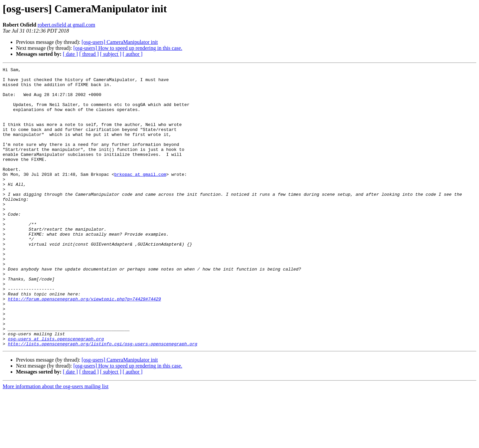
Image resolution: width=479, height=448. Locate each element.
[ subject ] (111, 54)
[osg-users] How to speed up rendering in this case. (128, 48)
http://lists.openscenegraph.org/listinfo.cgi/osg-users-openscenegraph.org (103, 399)
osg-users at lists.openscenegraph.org (56, 393)
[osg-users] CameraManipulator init (120, 42)
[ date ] (70, 54)
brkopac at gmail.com (140, 196)
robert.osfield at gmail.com (66, 25)
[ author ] (133, 54)
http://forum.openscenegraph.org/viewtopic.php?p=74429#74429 (84, 346)
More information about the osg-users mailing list (56, 442)
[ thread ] (89, 54)
